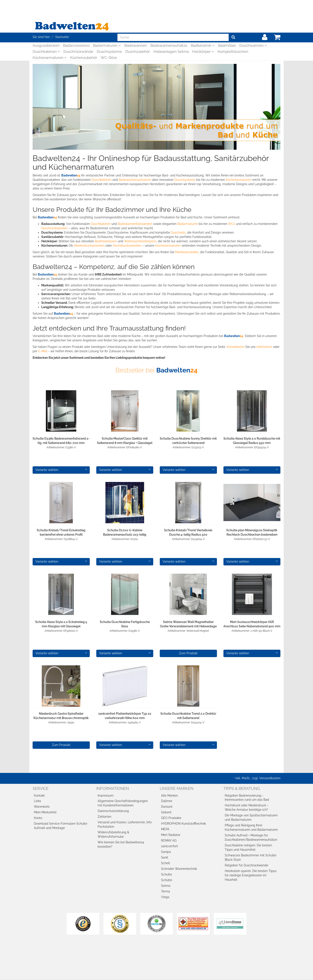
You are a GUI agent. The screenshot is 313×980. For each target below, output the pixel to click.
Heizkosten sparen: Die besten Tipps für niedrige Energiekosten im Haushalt (251, 875)
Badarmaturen (107, 45)
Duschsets (178, 233)
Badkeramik (203, 45)
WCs (232, 224)
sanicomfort (170, 846)
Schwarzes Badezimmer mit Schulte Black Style (251, 857)
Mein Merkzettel (45, 812)
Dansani (167, 807)
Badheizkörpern (106, 241)
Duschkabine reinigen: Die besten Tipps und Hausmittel (248, 847)
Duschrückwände (78, 51)
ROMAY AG (169, 840)
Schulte (166, 874)
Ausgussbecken (46, 45)
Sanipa (166, 852)
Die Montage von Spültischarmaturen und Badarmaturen (251, 817)
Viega (165, 897)
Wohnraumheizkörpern (140, 241)
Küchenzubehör (84, 58)
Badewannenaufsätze (169, 45)
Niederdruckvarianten (89, 246)
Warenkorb (42, 807)
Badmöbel (227, 45)
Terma (166, 891)
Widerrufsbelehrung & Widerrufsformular (113, 834)
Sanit (165, 857)
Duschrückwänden (54, 228)
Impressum (106, 796)
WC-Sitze (109, 58)
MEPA (165, 829)
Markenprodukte (187, 252)
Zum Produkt (188, 653)
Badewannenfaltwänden (135, 224)
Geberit (166, 812)
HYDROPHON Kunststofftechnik (183, 824)
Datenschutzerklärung (113, 811)
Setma (166, 886)
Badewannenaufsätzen (135, 180)
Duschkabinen (46, 51)
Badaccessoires (76, 45)
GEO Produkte (171, 818)
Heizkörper (203, 51)
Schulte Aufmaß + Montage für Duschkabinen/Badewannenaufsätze (251, 837)
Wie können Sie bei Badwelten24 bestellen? (121, 844)
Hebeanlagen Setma (171, 51)
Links (37, 801)
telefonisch (264, 347)
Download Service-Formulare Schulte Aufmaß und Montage (61, 826)
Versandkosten (270, 778)
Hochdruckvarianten (127, 246)
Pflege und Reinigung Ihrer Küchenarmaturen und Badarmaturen (251, 827)
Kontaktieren (236, 347)
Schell (166, 863)
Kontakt (39, 796)
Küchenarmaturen (50, 58)
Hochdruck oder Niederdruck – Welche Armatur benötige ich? (247, 807)
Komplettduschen (233, 51)
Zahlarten (104, 817)
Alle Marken (169, 796)
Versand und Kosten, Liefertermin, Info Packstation (125, 824)
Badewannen (136, 45)
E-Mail (43, 351)
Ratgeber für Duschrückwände (246, 865)
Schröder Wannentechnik (179, 869)
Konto (38, 818)
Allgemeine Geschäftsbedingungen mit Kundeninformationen (123, 803)
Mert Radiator (171, 835)
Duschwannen (253, 45)
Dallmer (167, 801)
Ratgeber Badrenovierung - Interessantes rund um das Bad (247, 798)
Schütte (167, 880)
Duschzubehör (138, 51)
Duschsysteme (109, 51)
